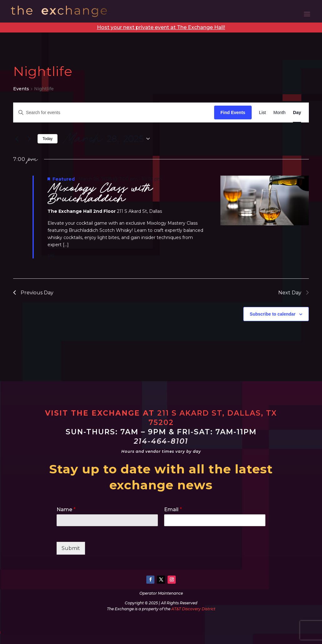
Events (21, 89)
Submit (71, 548)
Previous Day (33, 293)
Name (66, 509)
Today (48, 139)
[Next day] (29, 139)
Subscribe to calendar (273, 314)
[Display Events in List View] (263, 113)
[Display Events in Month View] (279, 113)
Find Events (233, 112)
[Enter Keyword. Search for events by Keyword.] (114, 113)
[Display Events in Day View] (297, 113)
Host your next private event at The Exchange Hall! (161, 27)
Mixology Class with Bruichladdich (100, 193)
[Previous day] (17, 139)
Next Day (294, 293)
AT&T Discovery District (193, 609)
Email (173, 509)
